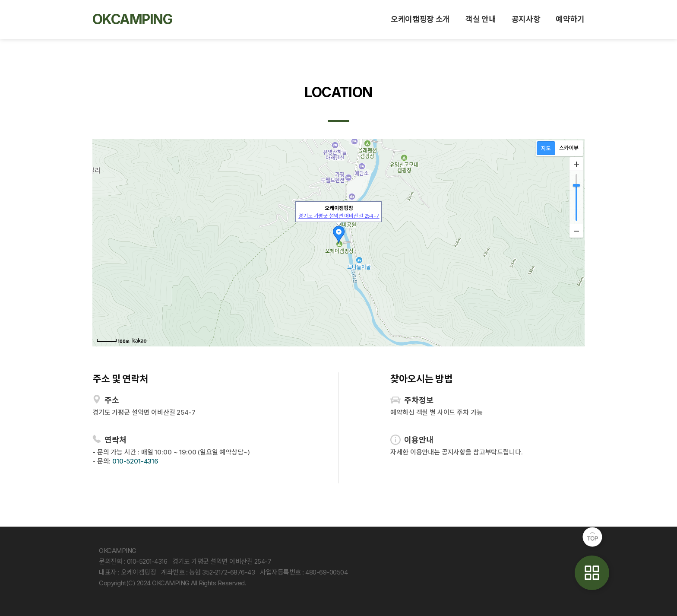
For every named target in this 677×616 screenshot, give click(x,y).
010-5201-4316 (135, 461)
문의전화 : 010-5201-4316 (133, 561)
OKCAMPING (132, 19)
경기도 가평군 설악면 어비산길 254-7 (339, 216)
